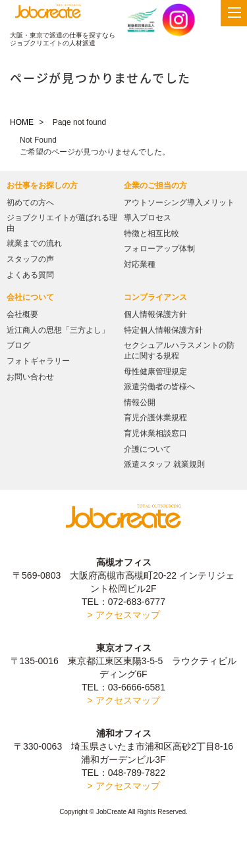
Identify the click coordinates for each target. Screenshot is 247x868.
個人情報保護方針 (155, 314)
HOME (22, 122)
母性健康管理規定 (155, 372)
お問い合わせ (30, 377)
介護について (148, 449)
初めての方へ (30, 203)
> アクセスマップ (123, 615)
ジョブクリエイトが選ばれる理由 (62, 223)
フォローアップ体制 (159, 249)
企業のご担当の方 (155, 185)
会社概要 (22, 314)
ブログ (18, 345)
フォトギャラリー (38, 361)
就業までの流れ (34, 243)
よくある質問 (30, 275)
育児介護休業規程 (155, 418)
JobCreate (48, 14)
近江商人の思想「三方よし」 (58, 330)
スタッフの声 (30, 259)
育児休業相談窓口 (155, 433)
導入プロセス (148, 218)
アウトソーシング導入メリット (179, 203)
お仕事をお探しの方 (42, 185)
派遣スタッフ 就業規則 (164, 464)
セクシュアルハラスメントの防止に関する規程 (179, 350)
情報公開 (140, 402)
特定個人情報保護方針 (163, 330)
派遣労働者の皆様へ (159, 387)
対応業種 (140, 264)
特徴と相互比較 (151, 233)
